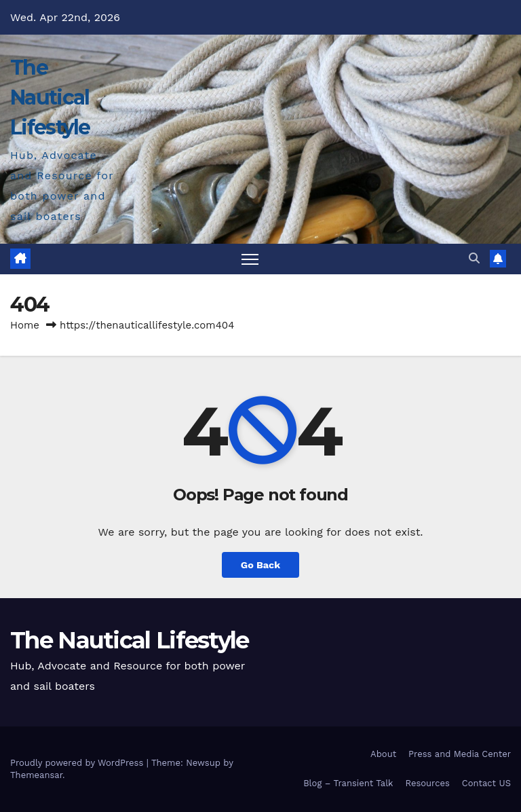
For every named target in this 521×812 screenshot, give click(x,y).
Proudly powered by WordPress (78, 763)
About (383, 754)
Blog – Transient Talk (348, 783)
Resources (427, 783)
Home (25, 325)
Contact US (486, 783)
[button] (474, 258)
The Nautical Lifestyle (50, 97)
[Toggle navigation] (250, 259)
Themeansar (36, 775)
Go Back (260, 565)
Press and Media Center (460, 754)
